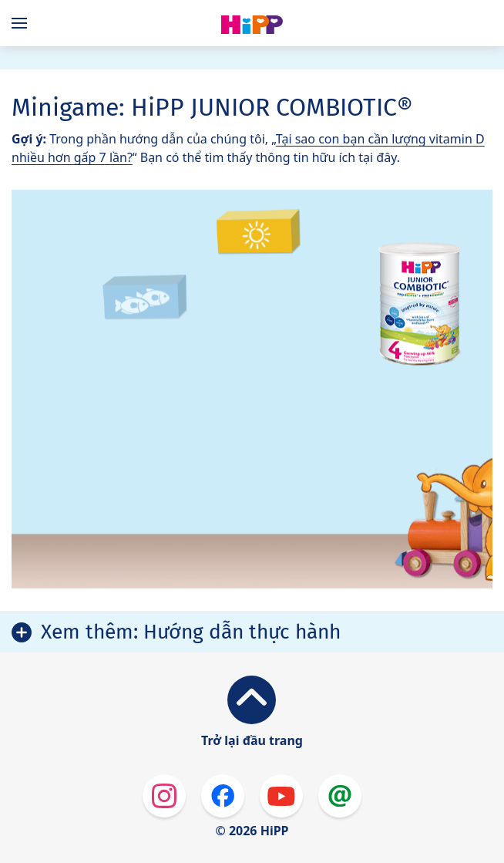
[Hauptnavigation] (22, 23)
